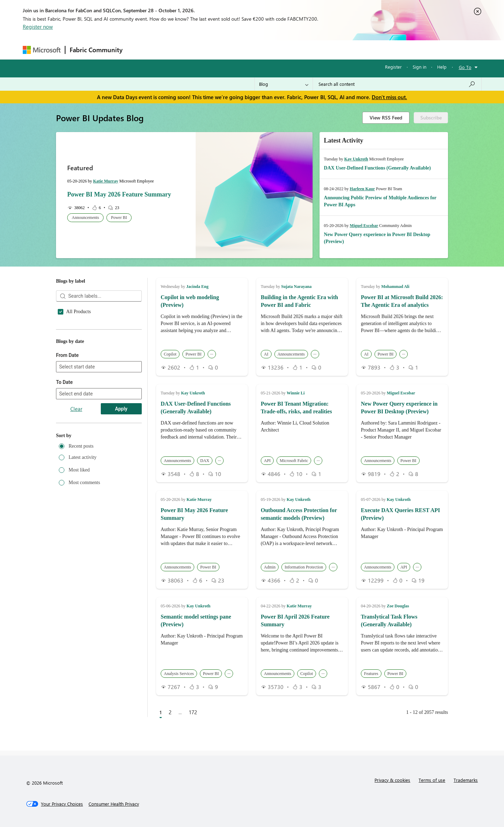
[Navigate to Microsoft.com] (42, 50)
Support (317, 50)
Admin (73, 322)
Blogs (260, 50)
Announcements (82, 354)
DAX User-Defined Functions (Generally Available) (377, 168)
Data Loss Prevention (87, 406)
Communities (229, 50)
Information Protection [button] (304, 567)
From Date (67, 447)
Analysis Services (84, 343)
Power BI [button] (119, 218)
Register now (38, 27)
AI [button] (266, 354)
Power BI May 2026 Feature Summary (119, 194)
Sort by (64, 527)
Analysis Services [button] (179, 674)
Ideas (198, 50)
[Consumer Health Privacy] (114, 804)
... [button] (212, 353)
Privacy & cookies (392, 780)
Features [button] (371, 674)
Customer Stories (83, 396)
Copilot (73, 385)
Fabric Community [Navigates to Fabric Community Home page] (96, 50)
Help (442, 67)
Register (393, 67)
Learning (287, 50)
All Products (78, 312)
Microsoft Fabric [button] (294, 461)
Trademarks (466, 780)
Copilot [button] (170, 354)
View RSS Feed (386, 118)
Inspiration (169, 50)
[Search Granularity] (284, 84)
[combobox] (397, 84)
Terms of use (432, 780)
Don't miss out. (389, 97)
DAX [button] (205, 461)
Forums (138, 50)
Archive (74, 375)
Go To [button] (465, 67)
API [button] (267, 461)
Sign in (419, 67)
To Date (64, 474)
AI (69, 333)
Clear (76, 500)
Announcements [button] (85, 218)
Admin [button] (270, 567)
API (70, 364)
